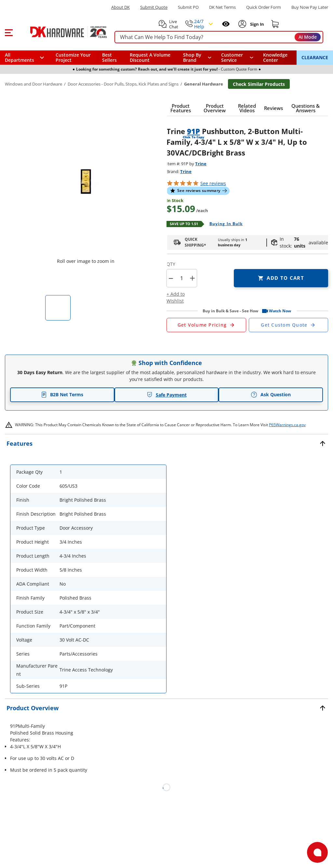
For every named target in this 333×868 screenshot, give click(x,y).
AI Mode (308, 37)
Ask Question (271, 395)
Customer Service (232, 58)
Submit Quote (154, 7)
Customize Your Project (73, 57)
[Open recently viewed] (226, 24)
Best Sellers (109, 57)
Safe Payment (167, 395)
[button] (9, 32)
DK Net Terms (222, 7)
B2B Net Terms (62, 394)
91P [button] (193, 131)
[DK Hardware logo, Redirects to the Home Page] (61, 32)
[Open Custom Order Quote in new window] (289, 325)
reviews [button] (213, 183)
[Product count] (181, 278)
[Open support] (317, 852)
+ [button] (192, 278)
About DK (120, 7)
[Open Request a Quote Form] (206, 325)
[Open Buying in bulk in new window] (224, 224)
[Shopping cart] (275, 24)
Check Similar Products (259, 84)
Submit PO (188, 7)
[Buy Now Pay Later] (310, 7)
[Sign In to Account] (256, 24)
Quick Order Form (264, 7)
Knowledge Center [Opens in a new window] (275, 57)
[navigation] (237, 58)
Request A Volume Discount (150, 57)
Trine (201, 164)
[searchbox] (219, 37)
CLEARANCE (315, 57)
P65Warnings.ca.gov (287, 425)
